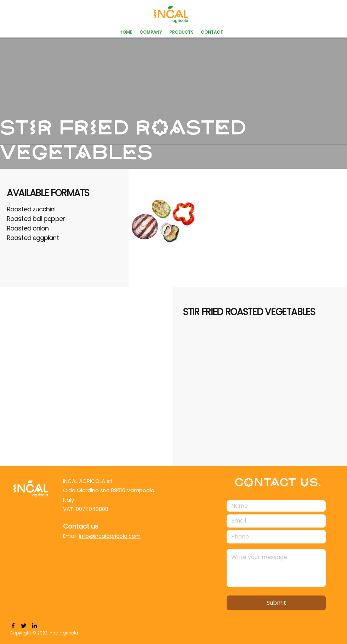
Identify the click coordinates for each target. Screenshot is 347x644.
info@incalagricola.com (110, 536)
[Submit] (276, 603)
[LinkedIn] (34, 626)
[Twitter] (24, 626)
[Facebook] (13, 626)
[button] (181, 32)
